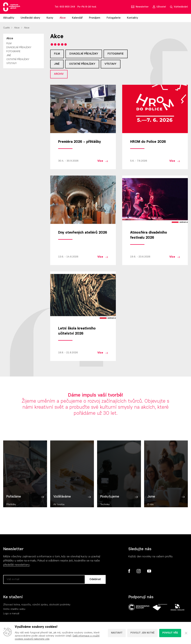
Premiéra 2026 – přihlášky (80, 143)
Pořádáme (14, 503)
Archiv (59, 75)
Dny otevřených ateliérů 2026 (83, 234)
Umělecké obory (30, 18)
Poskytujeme (110, 503)
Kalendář (77, 18)
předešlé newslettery (16, 566)
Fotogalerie (114, 18)
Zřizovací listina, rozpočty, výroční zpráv (25, 606)
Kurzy (50, 18)
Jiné (9, 55)
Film (9, 44)
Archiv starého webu (14, 610)
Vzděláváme (62, 503)
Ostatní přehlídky (18, 59)
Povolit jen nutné (142, 633)
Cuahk (6, 28)
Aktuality (9, 18)
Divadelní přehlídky (19, 48)
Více (100, 162)
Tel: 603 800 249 (65, 7)
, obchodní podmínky (59, 606)
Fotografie (13, 52)
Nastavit (117, 633)
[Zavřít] (186, 633)
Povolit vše (170, 633)
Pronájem (95, 18)
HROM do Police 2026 (148, 143)
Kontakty (133, 18)
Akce (63, 18)
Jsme (151, 503)
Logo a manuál (11, 615)
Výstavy (12, 63)
